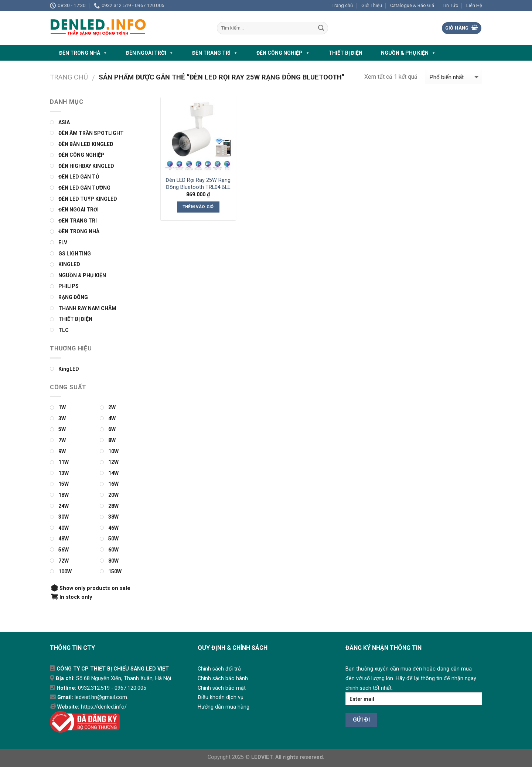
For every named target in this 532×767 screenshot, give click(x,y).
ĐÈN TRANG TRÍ (215, 53)
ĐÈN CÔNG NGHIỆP (283, 53)
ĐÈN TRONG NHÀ (83, 53)
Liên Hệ (474, 5)
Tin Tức (450, 5)
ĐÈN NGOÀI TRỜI (150, 53)
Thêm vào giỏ (198, 207)
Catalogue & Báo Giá (412, 5)
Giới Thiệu (372, 5)
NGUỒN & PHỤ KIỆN (408, 53)
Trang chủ (342, 5)
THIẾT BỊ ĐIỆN (345, 53)
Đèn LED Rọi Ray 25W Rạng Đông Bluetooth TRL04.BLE (198, 184)
